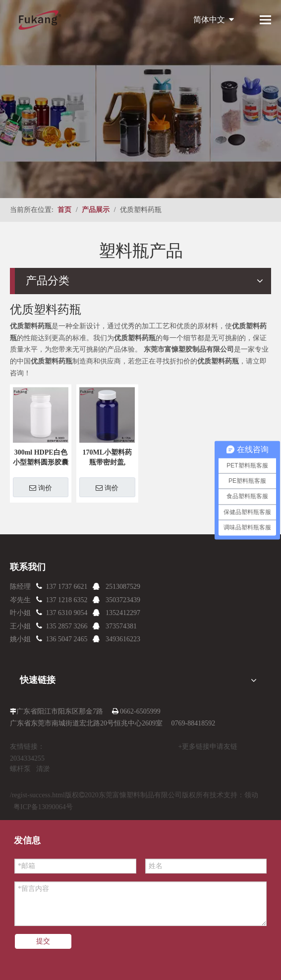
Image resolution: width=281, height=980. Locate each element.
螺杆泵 (20, 769)
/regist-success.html (37, 795)
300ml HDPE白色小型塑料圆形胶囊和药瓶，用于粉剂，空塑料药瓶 (41, 458)
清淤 (43, 769)
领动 (251, 795)
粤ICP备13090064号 (43, 807)
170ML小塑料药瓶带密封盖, (108, 457)
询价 (41, 488)
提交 (43, 941)
